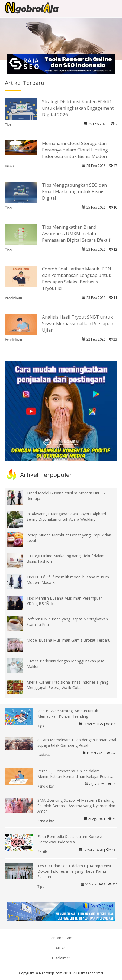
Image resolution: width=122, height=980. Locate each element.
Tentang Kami (61, 938)
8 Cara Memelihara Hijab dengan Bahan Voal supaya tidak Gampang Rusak (77, 743)
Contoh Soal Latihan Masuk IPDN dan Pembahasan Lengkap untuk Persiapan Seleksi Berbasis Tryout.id (77, 278)
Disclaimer (61, 958)
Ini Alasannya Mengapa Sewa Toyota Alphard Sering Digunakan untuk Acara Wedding (66, 517)
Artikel (61, 948)
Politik (42, 852)
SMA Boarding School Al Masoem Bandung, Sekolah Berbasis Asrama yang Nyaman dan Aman (76, 806)
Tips (8, 124)
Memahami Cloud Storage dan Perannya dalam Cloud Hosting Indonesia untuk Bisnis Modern (75, 150)
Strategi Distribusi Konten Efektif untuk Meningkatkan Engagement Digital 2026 (78, 108)
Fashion (44, 755)
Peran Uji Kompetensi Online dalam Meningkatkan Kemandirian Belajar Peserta (75, 774)
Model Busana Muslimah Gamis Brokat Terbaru (68, 640)
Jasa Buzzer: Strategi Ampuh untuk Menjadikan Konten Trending (68, 714)
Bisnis (10, 166)
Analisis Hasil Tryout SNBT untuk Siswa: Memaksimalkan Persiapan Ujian (78, 323)
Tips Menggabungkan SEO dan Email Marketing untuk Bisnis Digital (74, 191)
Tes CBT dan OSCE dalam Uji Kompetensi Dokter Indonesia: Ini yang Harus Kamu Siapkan (74, 871)
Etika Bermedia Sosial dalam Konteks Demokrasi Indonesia (70, 839)
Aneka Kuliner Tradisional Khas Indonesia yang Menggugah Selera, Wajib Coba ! (67, 685)
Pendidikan (13, 298)
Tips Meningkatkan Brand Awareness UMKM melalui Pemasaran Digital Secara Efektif (76, 233)
